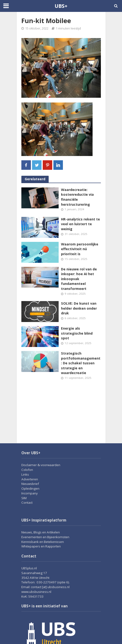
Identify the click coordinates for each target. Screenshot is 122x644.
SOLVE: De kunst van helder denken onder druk (79, 308)
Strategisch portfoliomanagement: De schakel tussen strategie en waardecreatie (81, 363)
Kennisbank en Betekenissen (43, 542)
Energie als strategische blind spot (77, 333)
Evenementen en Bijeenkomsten (45, 537)
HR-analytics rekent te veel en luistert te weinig (80, 224)
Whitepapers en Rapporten (41, 546)
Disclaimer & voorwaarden (41, 465)
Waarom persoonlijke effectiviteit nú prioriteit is (80, 249)
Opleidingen (30, 488)
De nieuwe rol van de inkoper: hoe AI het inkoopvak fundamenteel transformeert (79, 279)
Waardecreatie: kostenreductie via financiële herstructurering (77, 197)
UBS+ (61, 6)
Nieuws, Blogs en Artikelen (41, 532)
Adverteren (30, 479)
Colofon (27, 470)
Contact (27, 503)
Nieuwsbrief (30, 484)
